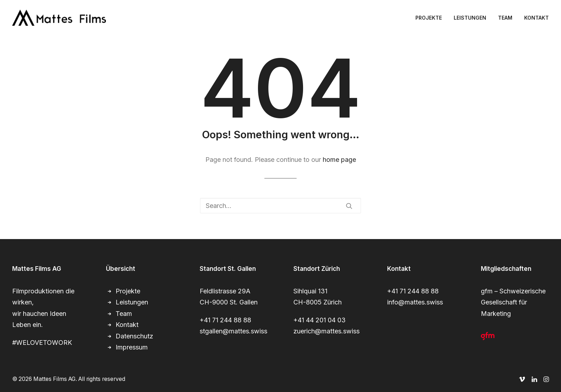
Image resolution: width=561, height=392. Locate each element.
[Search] (280, 206)
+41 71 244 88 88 (225, 320)
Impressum (132, 347)
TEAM (505, 18)
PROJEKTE (429, 18)
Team (124, 314)
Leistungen (132, 302)
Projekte (128, 291)
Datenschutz (134, 336)
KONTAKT (536, 18)
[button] (349, 206)
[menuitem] (431, 18)
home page (339, 160)
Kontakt (127, 325)
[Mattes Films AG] (59, 18)
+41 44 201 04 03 (319, 320)
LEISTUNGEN (470, 18)
